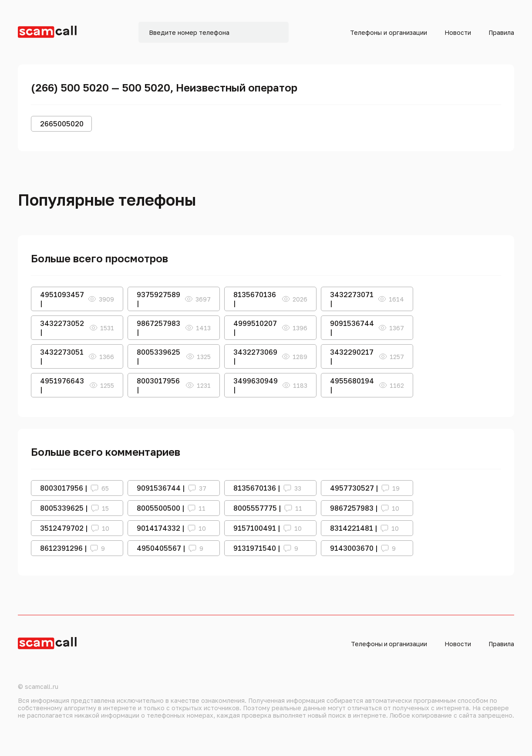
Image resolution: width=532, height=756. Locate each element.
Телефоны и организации (389, 32)
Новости (458, 32)
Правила (501, 32)
